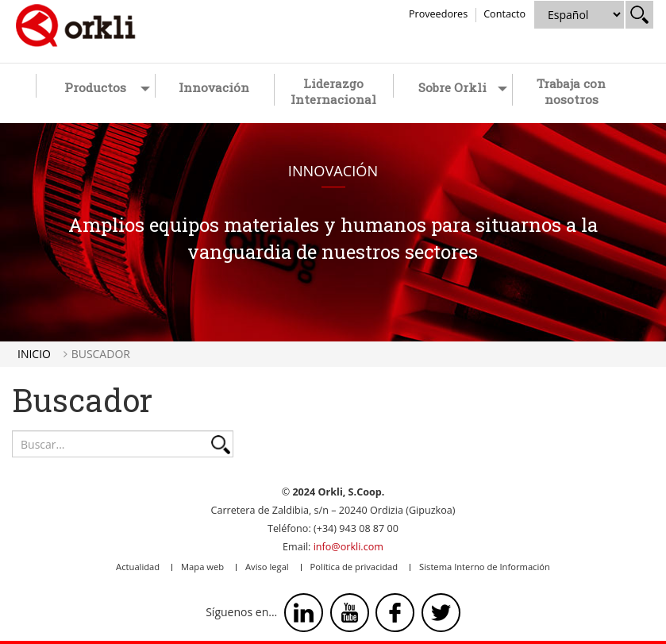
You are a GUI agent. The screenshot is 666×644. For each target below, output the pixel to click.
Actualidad (138, 567)
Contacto (504, 14)
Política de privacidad (354, 567)
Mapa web (202, 567)
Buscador (101, 354)
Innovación (214, 87)
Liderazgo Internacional (333, 91)
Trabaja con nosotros (571, 91)
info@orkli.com (348, 547)
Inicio (34, 354)
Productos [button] (107, 87)
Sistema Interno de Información (485, 567)
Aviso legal (267, 567)
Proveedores (438, 14)
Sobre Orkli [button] (463, 87)
